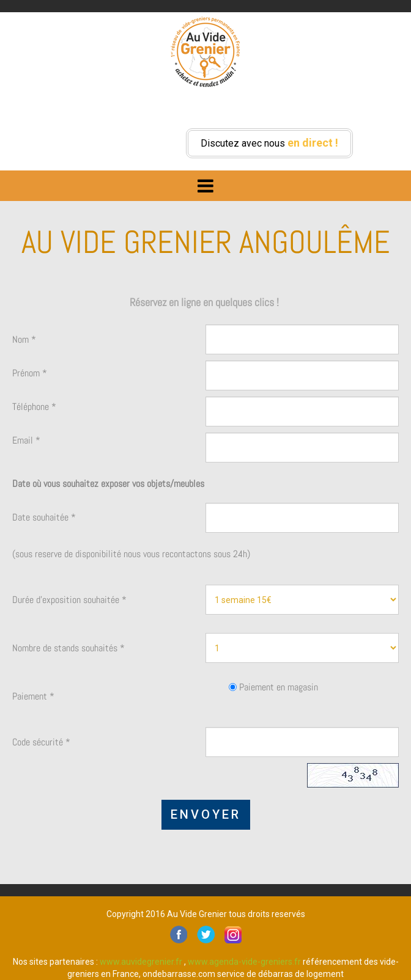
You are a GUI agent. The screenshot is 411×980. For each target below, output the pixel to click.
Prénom (30, 373)
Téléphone (34, 407)
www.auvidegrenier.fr (141, 962)
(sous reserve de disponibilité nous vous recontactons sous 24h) (131, 554)
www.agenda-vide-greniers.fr (244, 962)
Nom (24, 339)
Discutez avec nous (269, 143)
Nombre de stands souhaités (68, 648)
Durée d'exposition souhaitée (69, 600)
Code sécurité (41, 742)
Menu (206, 183)
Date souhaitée (44, 517)
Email (26, 440)
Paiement (33, 696)
